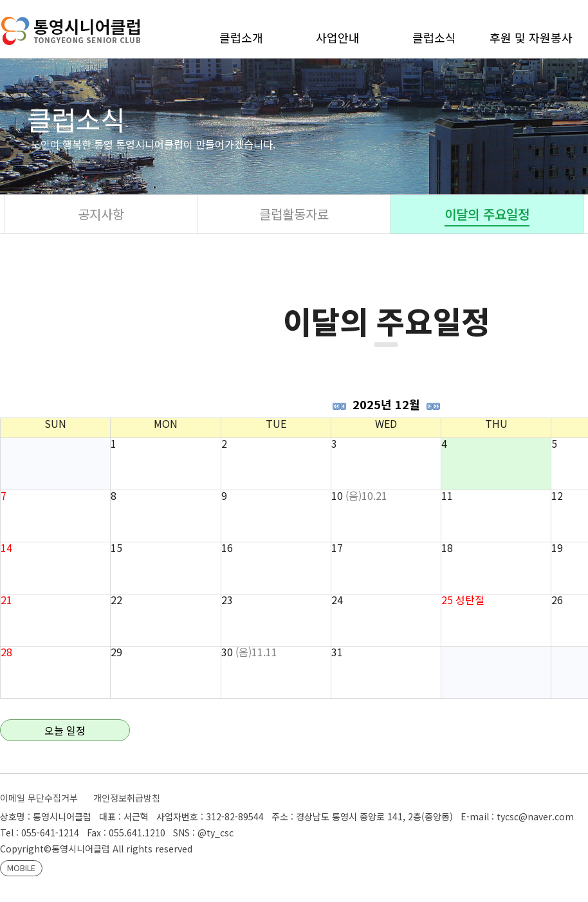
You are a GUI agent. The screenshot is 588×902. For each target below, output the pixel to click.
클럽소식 (434, 37)
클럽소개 (241, 37)
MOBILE (21, 868)
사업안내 (338, 37)
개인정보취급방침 (127, 798)
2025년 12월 (386, 404)
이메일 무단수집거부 (39, 798)
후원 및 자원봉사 (531, 37)
